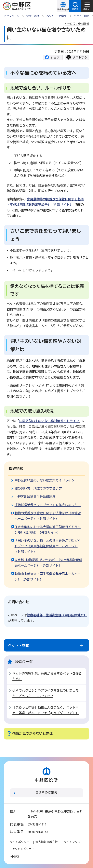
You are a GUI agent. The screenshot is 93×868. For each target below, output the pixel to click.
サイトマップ (72, 842)
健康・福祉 (33, 16)
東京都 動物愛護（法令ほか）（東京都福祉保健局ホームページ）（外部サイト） (48, 563)
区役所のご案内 (46, 792)
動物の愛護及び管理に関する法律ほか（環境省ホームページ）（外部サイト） (48, 516)
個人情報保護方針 (46, 842)
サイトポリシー (20, 842)
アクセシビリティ (23, 849)
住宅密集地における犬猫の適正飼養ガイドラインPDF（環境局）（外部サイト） (48, 530)
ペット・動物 (82, 16)
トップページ (12, 16)
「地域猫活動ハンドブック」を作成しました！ (48, 505)
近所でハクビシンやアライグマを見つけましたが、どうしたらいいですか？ (46, 693)
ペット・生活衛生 (57, 16)
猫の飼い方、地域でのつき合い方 (38, 488)
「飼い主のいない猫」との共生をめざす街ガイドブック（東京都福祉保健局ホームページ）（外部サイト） (48, 546)
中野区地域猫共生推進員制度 (35, 497)
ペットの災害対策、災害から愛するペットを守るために (47, 676)
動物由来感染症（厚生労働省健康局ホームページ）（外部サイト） (48, 577)
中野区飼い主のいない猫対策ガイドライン (49, 421)
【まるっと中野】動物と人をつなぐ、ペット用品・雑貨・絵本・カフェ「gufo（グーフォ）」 (46, 710)
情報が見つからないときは (33, 733)
